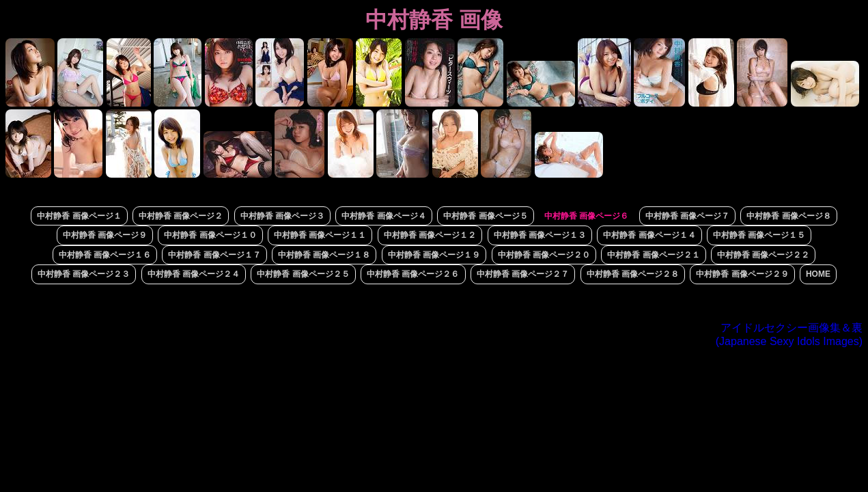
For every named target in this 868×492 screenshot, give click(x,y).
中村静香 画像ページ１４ (649, 235)
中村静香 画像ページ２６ (413, 274)
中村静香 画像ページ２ (181, 216)
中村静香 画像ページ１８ (324, 255)
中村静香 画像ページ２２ (763, 255)
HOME (818, 274)
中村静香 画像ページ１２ (430, 235)
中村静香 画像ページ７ (687, 216)
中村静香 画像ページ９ (105, 235)
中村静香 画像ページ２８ (633, 274)
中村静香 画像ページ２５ (303, 274)
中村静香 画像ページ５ (485, 216)
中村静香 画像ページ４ (383, 216)
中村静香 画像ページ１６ (105, 255)
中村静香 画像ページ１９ (434, 255)
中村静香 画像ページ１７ (214, 255)
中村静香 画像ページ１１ (320, 235)
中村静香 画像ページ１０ (210, 235)
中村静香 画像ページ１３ (540, 235)
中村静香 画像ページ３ (282, 216)
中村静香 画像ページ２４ (194, 274)
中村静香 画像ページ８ (788, 216)
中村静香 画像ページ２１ (653, 255)
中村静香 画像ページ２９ (742, 274)
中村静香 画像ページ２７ (523, 274)
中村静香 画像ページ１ (79, 216)
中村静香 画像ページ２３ (84, 274)
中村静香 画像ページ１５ (759, 235)
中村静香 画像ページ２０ (544, 255)
